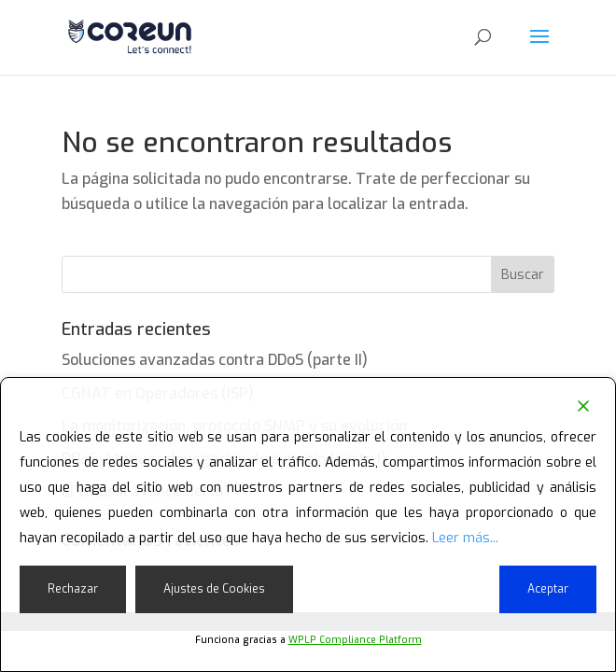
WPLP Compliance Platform (355, 640)
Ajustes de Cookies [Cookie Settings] (214, 589)
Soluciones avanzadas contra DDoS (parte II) (215, 360)
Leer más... (465, 538)
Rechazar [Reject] (73, 589)
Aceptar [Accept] (548, 589)
